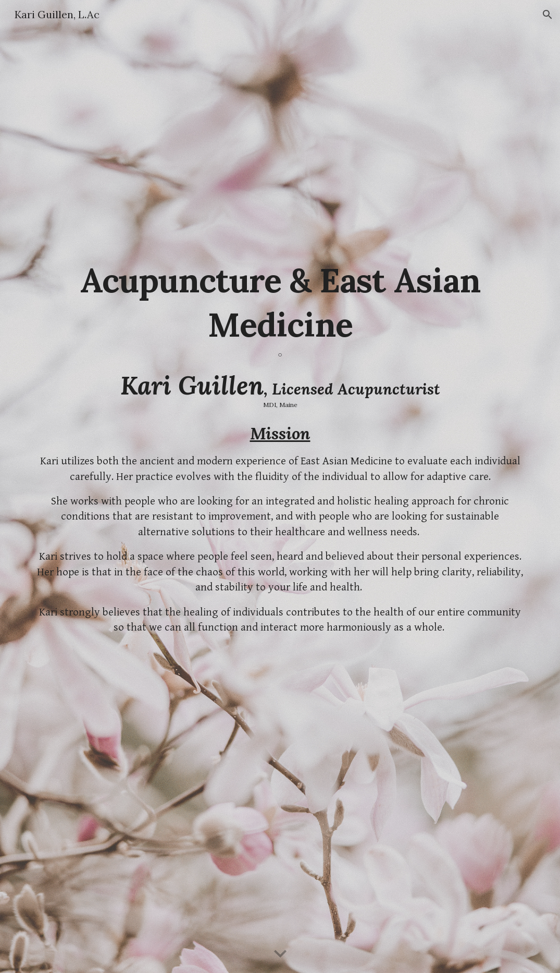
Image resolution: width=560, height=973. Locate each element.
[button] (547, 15)
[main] (280, 331)
